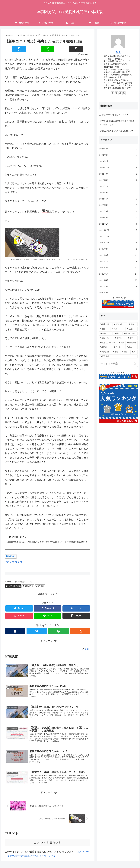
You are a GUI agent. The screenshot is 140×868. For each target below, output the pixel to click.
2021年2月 (118, 293)
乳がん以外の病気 (13, 586)
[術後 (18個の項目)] (133, 324)
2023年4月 (118, 155)
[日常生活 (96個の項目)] (106, 324)
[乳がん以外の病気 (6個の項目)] (108, 343)
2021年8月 (118, 255)
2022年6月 (118, 193)
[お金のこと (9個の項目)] (106, 334)
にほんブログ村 (13, 562)
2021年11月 (118, 237)
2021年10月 (118, 243)
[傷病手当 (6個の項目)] (106, 338)
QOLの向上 (28, 586)
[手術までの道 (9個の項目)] (130, 334)
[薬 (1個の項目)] (134, 352)
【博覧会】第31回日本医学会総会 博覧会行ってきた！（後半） (118, 123)
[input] (118, 364)
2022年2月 (118, 218)
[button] (135, 364)
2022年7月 (118, 187)
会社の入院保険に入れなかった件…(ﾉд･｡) (117, 131)
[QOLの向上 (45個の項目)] (120, 324)
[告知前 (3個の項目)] (119, 347)
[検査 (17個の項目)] (105, 329)
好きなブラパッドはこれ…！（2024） (116, 115)
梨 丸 (118, 52)
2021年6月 (118, 268)
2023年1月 (118, 161)
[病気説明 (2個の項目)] (105, 352)
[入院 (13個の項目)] (132, 329)
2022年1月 (118, 224)
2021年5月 (118, 274)
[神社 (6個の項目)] (122, 343)
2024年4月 (118, 149)
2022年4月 (118, 205)
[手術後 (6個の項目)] (120, 338)
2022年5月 (118, 199)
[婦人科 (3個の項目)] (106, 347)
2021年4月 (118, 280)
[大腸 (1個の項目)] (125, 352)
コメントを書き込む (48, 850)
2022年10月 (118, 168)
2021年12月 (118, 230)
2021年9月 (118, 249)
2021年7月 (118, 262)
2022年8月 (118, 180)
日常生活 (40, 586)
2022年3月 (118, 211)
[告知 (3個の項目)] (132, 347)
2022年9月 (118, 174)
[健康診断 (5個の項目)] (132, 343)
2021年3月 (118, 287)
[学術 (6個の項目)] (132, 338)
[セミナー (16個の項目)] (118, 329)
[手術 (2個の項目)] (116, 352)
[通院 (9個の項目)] (118, 334)
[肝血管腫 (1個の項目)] (118, 356)
